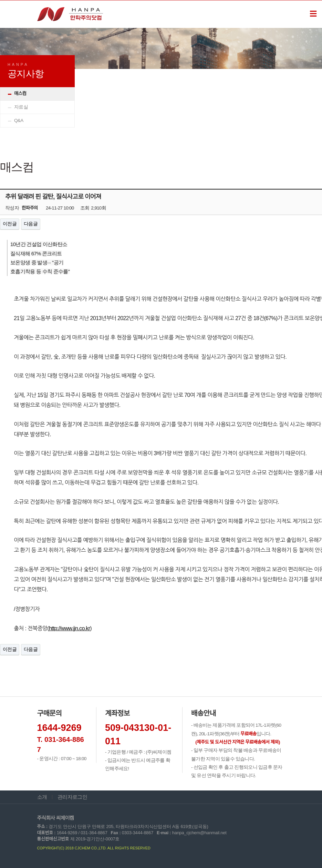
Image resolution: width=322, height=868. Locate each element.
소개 (42, 797)
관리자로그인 (72, 797)
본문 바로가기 (0, 1)
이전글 (10, 224)
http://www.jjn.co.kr (69, 628)
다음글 (31, 224)
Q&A (19, 120)
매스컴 (20, 94)
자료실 (21, 107)
